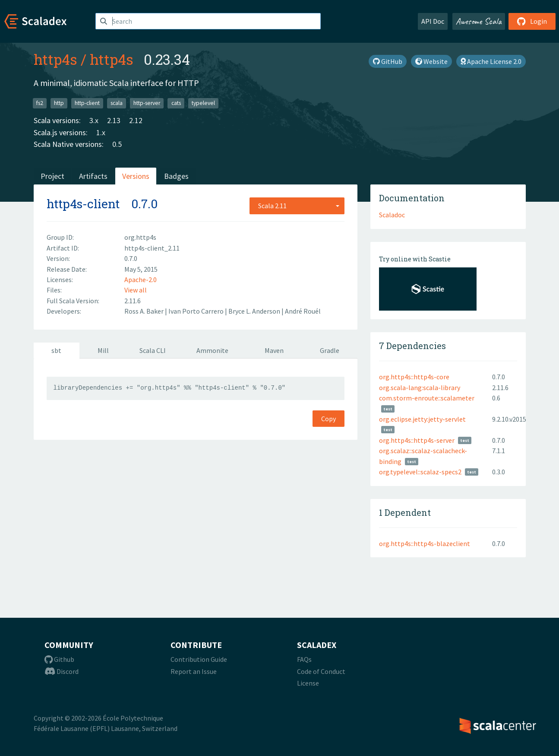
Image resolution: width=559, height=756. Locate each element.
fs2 (40, 103)
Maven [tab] (274, 350)
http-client (87, 103)
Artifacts (93, 176)
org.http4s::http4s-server (417, 440)
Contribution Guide (199, 659)
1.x (101, 132)
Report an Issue (194, 671)
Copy (328, 419)
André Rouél (303, 311)
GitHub (388, 61)
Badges (176, 176)
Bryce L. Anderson (255, 311)
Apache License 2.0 (491, 61)
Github (59, 659)
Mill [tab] (103, 350)
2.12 (136, 120)
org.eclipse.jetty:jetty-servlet (422, 419)
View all (136, 290)
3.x (94, 120)
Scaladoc (392, 215)
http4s (55, 59)
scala (117, 103)
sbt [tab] (56, 350)
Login (532, 21)
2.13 (114, 120)
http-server (147, 103)
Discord (62, 671)
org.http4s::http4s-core (414, 377)
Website (431, 61)
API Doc (433, 21)
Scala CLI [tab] (153, 350)
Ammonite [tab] (212, 350)
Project (52, 176)
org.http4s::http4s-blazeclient (425, 543)
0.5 (117, 144)
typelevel (203, 103)
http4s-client (83, 204)
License (308, 683)
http (59, 103)
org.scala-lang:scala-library (420, 388)
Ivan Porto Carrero (197, 311)
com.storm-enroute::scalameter (427, 398)
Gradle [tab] (330, 350)
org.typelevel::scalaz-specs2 (420, 472)
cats (176, 103)
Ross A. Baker (145, 311)
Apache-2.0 (141, 280)
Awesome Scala (479, 21)
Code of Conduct (321, 671)
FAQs (304, 659)
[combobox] (297, 206)
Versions (136, 176)
